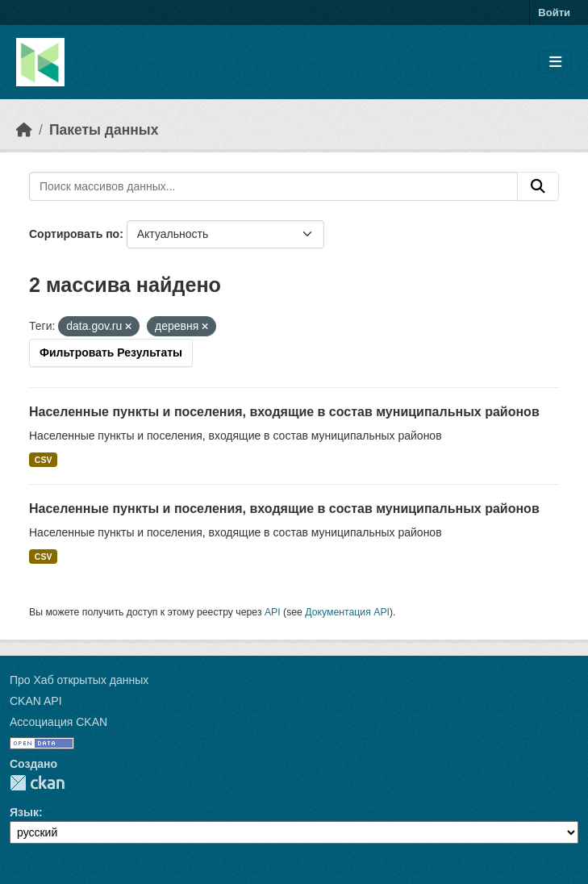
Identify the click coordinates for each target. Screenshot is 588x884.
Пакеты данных (104, 130)
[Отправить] (538, 186)
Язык (24, 812)
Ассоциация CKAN (58, 722)
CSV (44, 460)
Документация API (347, 612)
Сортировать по (74, 234)
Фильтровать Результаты (111, 352)
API (273, 612)
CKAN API (36, 701)
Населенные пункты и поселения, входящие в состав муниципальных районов (284, 412)
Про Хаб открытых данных (79, 680)
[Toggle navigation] (555, 63)
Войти (554, 13)
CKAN (37, 783)
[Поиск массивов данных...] (273, 186)
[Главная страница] (24, 130)
